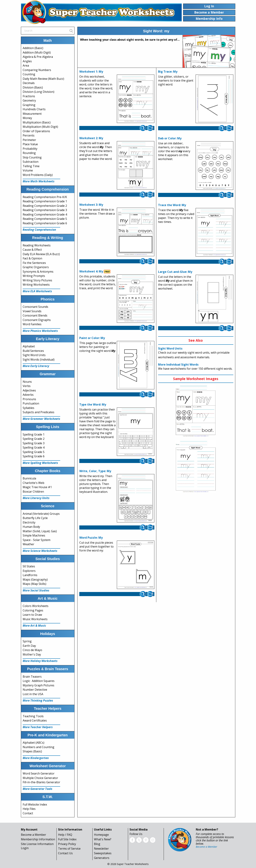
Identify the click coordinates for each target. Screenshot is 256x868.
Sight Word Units (34, 355)
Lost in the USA (33, 694)
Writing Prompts (34, 276)
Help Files (29, 809)
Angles (27, 61)
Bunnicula (29, 478)
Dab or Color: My (170, 138)
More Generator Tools (38, 789)
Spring (27, 641)
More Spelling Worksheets (40, 463)
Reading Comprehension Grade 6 (45, 223)
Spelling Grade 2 (34, 439)
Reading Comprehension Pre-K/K (45, 197)
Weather (28, 544)
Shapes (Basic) (32, 751)
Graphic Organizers (36, 267)
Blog (97, 844)
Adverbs (28, 395)
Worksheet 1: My (91, 72)
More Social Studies (36, 590)
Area (26, 65)
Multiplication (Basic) (37, 122)
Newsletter (101, 849)
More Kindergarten (36, 758)
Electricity (29, 522)
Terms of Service (69, 849)
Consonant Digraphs (37, 320)
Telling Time (31, 166)
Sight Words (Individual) (39, 360)
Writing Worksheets (36, 285)
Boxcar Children (33, 492)
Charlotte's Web (33, 483)
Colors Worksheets (36, 606)
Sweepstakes (103, 853)
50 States (29, 566)
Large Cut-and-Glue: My (175, 272)
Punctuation (31, 403)
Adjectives (29, 390)
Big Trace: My (168, 72)
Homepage (101, 835)
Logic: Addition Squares (39, 681)
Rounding (29, 153)
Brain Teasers (32, 677)
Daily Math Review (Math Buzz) (43, 79)
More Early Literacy (36, 366)
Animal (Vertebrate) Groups (41, 514)
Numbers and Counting (38, 747)
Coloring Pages (33, 610)
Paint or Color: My (92, 338)
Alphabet (29, 346)
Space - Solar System (37, 540)
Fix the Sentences (34, 263)
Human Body (31, 527)
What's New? (103, 839)
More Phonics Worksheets (40, 331)
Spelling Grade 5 (34, 452)
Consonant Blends (35, 315)
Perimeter (29, 140)
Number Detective (35, 690)
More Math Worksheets (39, 181)
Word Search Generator (39, 773)
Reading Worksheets (37, 245)
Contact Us (65, 853)
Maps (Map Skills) (34, 584)
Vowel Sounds (32, 311)
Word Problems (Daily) (38, 175)
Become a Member (33, 835)
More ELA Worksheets (37, 291)
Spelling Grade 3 (34, 443)
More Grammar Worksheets (41, 419)
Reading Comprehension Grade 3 (45, 210)
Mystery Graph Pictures (38, 685)
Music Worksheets (35, 619)
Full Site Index (67, 839)
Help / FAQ (65, 835)
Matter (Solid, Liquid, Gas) (40, 531)
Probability (30, 149)
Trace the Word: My (172, 205)
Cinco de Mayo (32, 650)
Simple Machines (34, 535)
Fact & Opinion (32, 258)
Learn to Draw (32, 615)
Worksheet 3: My (91, 205)
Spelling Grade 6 (34, 456)
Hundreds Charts (34, 109)
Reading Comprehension (39, 230)
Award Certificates (35, 720)
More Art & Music (34, 626)
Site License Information (37, 844)
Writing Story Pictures (37, 280)
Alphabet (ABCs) (33, 743)
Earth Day (29, 646)
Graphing (29, 105)
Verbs (27, 386)
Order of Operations (36, 131)
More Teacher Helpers (38, 727)
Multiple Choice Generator (40, 778)
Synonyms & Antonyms (38, 272)
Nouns (27, 382)
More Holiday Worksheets (40, 661)
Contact (28, 813)
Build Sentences (33, 351)
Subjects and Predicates (38, 412)
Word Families (32, 324)
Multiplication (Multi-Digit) (40, 127)
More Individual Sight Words (178, 365)
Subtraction (31, 162)
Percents (29, 135)
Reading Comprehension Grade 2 (45, 206)
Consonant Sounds (35, 307)
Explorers (29, 571)
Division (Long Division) (38, 92)
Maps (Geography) (35, 579)
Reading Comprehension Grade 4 (45, 214)
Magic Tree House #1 (37, 487)
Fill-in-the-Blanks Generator (41, 782)
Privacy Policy (67, 844)
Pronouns (29, 399)
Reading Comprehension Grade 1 (45, 201)
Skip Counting (32, 157)
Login (25, 848)
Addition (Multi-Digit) (37, 52)
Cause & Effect (32, 250)
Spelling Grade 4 (34, 447)
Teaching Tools (33, 716)
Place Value (30, 144)
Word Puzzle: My (91, 538)
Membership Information (38, 839)
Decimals (29, 83)
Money (27, 118)
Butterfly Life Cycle (35, 518)
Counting (29, 74)
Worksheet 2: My (91, 138)
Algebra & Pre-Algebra (38, 57)
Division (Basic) (33, 87)
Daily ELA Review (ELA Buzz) (41, 254)
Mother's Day (32, 654)
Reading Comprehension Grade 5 (45, 219)
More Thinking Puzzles (38, 700)
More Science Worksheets (40, 551)
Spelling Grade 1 (34, 434)
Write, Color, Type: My (95, 471)
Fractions (29, 96)
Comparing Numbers (37, 70)
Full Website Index (35, 804)
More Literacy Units (36, 498)
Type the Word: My (93, 404)
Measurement (32, 114)
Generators (102, 858)
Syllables (28, 408)
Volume (28, 170)
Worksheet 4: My (91, 271)
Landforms (30, 575)
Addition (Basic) (33, 48)
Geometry (29, 100)
